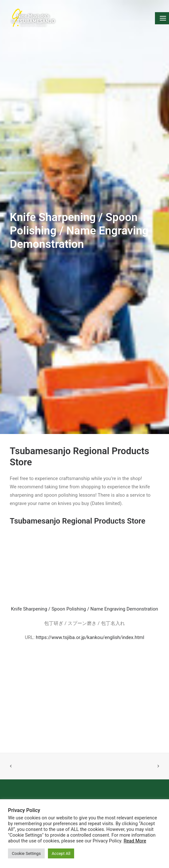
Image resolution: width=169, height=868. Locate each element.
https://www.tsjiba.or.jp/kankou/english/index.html (90, 624)
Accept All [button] (61, 853)
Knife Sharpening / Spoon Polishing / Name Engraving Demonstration (84, 596)
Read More (135, 841)
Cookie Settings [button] (26, 853)
